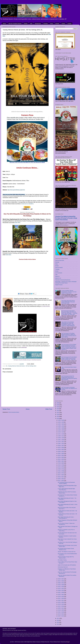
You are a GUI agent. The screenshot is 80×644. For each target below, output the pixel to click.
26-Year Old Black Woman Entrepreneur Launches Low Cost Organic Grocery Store (69, 292)
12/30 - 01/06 (61, 420)
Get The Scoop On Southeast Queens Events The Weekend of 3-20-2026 (69, 388)
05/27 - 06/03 (61, 481)
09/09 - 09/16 (61, 451)
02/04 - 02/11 (61, 608)
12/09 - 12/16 (61, 426)
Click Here (18, 223)
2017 (58, 618)
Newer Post (6, 409)
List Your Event (59, 273)
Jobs (31, 24)
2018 (58, 419)
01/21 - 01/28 (61, 612)
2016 (58, 620)
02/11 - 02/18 (61, 606)
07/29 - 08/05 (61, 463)
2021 (58, 413)
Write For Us (58, 278)
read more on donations (28, 204)
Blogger (68, 642)
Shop (52, 24)
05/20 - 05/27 (61, 579)
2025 (58, 405)
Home (4, 24)
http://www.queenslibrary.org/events (17, 190)
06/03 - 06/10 (61, 479)
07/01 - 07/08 (61, 471)
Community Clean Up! (63, 567)
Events (26, 24)
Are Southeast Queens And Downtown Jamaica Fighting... (66, 483)
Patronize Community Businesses (63, 280)
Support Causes (59, 285)
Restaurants (38, 24)
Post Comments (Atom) (14, 412)
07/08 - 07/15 (61, 469)
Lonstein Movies (46, 306)
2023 (58, 409)
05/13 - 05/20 (61, 581)
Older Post (49, 409)
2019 (58, 417)
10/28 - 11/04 (61, 438)
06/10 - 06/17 (61, 477)
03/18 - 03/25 (61, 596)
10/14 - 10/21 (61, 442)
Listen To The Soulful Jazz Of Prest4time (67, 565)
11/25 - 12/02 (61, 430)
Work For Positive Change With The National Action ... (66, 557)
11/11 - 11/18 (61, 434)
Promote (46, 24)
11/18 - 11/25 (61, 432)
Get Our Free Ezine (60, 260)
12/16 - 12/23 (61, 424)
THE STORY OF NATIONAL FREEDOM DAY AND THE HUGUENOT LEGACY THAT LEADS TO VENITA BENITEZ (68, 324)
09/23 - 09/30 (61, 448)
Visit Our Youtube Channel (15, 24)
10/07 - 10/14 (61, 444)
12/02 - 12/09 (61, 428)
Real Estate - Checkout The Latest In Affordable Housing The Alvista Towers (66, 282)
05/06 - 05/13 (61, 583)
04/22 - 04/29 (61, 587)
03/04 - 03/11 (61, 600)
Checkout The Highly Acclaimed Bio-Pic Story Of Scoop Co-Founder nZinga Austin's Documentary (66, 218)
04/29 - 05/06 (61, 585)
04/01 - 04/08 (61, 593)
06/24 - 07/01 (61, 473)
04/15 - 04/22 (61, 589)
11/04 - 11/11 (61, 436)
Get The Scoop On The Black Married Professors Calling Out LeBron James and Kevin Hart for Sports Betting (69, 335)
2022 (58, 411)
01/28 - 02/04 (61, 610)
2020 (58, 415)
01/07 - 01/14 (61, 616)
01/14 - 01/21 (61, 614)
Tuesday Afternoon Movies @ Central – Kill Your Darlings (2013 (22, 366)
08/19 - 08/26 (61, 457)
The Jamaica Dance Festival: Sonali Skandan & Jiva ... (66, 549)
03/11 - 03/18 (61, 598)
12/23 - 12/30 (61, 422)
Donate (57, 24)
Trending (57, 269)
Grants (63, 24)
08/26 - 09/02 (61, 455)
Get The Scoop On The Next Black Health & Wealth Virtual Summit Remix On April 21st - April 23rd (69, 358)
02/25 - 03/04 (61, 602)
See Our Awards (59, 268)
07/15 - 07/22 (61, 467)
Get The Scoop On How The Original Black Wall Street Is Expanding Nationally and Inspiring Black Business (69, 378)
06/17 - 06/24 (61, 475)
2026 (58, 403)
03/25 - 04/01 (61, 595)
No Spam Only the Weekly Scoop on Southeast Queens (27, 360)
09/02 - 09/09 (61, 453)
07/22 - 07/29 (61, 465)
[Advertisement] (27, 277)
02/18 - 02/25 (61, 604)
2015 (58, 622)
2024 (58, 407)
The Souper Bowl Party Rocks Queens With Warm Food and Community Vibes (68, 302)
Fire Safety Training (62, 560)
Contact (69, 24)
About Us (57, 276)
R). (7, 366)
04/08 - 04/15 (61, 591)
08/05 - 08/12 (61, 461)
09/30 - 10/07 (61, 446)
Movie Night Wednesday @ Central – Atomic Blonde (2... (66, 518)
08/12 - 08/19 (61, 459)
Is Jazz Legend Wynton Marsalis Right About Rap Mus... (66, 489)
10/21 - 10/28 (61, 440)
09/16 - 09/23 (61, 449)
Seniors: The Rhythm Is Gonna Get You (67, 552)
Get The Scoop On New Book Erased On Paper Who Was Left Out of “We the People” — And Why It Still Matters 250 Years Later (69, 313)
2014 (58, 624)
